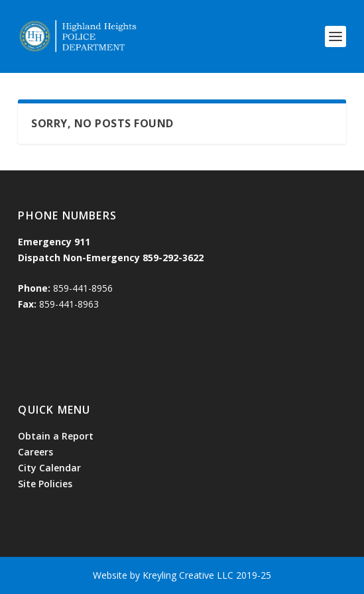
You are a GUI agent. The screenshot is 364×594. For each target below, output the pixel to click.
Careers (35, 452)
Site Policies (45, 484)
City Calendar (49, 468)
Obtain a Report (56, 436)
